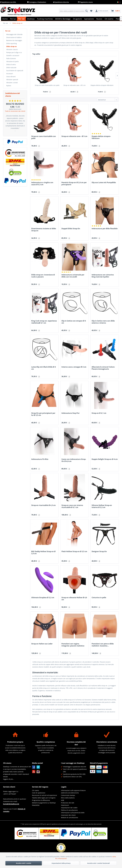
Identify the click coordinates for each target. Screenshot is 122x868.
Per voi (8, 31)
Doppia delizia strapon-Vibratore (102, 85)
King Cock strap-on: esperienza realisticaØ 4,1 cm (44, 322)
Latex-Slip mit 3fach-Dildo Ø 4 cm (44, 368)
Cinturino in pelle (99, 598)
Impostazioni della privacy (61, 863)
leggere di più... (9, 779)
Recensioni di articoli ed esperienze (44, 795)
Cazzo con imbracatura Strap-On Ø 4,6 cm (74, 460)
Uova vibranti (11, 77)
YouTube (34, 772)
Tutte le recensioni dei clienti (15, 111)
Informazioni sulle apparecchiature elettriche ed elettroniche (73, 792)
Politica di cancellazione (69, 810)
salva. (114, 857)
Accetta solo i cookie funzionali (98, 863)
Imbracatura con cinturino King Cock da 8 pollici (103, 276)
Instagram (38, 772)
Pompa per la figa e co (14, 52)
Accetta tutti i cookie (24, 863)
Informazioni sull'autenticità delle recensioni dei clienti (73, 814)
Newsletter (36, 805)
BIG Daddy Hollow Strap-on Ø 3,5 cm (43, 552)
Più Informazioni (61, 859)
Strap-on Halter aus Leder (42, 644)
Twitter (38, 767)
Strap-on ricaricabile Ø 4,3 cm (43, 505)
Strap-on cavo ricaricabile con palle (47, 85)
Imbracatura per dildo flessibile (105, 229)
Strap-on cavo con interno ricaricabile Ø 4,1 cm (72, 506)
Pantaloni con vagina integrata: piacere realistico (73, 645)
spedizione (55, 824)
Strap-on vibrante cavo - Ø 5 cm (74, 85)
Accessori (10, 74)
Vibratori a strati (12, 83)
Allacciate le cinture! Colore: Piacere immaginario (103, 368)
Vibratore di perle (12, 61)
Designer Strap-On (99, 551)
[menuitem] (74, 11)
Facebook (34, 767)
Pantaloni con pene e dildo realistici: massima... (103, 645)
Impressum (65, 805)
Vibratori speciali (12, 80)
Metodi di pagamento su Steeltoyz (44, 803)
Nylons (9, 86)
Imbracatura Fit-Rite (40, 459)
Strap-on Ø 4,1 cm (99, 413)
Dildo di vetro (11, 65)
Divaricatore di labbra (14, 37)
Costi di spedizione (39, 793)
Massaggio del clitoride (14, 34)
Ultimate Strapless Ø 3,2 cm (43, 598)
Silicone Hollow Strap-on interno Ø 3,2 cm (102, 506)
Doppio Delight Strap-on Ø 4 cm (105, 459)
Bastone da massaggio (14, 40)
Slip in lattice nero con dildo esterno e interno (103, 322)
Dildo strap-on (11, 46)
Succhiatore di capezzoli (15, 71)
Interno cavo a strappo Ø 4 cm (74, 367)
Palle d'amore (11, 58)
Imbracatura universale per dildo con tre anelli (73, 276)
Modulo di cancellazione (70, 818)
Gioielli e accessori (13, 55)
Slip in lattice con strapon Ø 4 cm (74, 322)
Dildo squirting (12, 43)
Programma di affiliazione (41, 800)
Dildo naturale (11, 68)
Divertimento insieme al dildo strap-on (44, 230)
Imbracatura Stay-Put (70, 413)
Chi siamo (35, 790)
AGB (63, 800)
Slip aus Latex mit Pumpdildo (104, 183)
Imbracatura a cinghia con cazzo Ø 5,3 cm (42, 184)
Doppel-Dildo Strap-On (71, 229)
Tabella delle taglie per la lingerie (44, 798)
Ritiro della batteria (68, 798)
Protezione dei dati (68, 803)
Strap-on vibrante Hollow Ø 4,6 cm (74, 599)
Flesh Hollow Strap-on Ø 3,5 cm (74, 551)
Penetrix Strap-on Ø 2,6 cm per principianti (74, 184)
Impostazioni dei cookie (69, 808)
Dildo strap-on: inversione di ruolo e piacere (43, 276)
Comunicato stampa (68, 795)
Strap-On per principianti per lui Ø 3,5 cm (43, 414)
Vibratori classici (12, 49)
